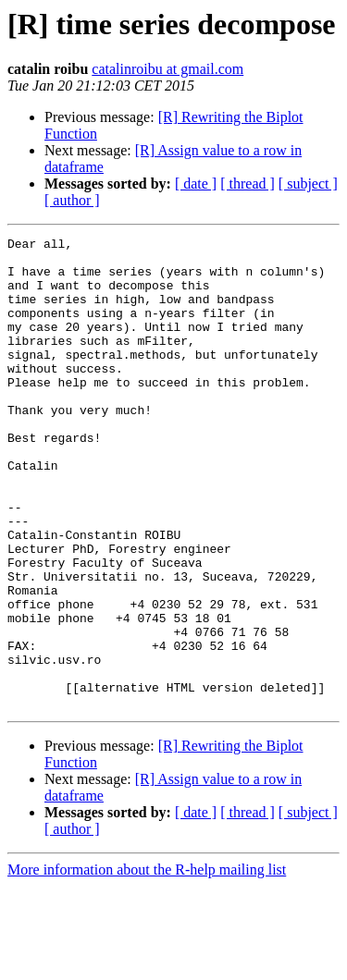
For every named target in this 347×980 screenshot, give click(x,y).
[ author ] (72, 200)
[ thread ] (248, 184)
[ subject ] (308, 184)
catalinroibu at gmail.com (167, 69)
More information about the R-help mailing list (147, 964)
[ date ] (196, 184)
